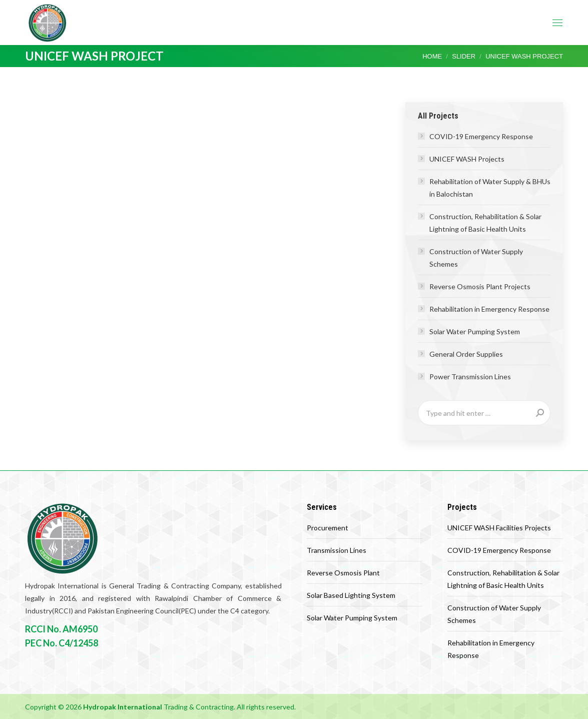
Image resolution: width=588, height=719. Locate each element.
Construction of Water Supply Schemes (476, 258)
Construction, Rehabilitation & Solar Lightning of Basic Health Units (485, 223)
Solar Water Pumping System (475, 331)
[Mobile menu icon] (557, 23)
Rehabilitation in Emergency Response (489, 309)
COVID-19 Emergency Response (481, 136)
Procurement (328, 528)
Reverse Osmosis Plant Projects (480, 286)
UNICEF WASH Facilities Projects (499, 528)
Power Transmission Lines (470, 377)
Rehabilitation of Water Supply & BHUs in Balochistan (490, 188)
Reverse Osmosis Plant (343, 573)
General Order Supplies (466, 354)
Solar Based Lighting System (351, 595)
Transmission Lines (337, 550)
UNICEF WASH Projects (467, 159)
